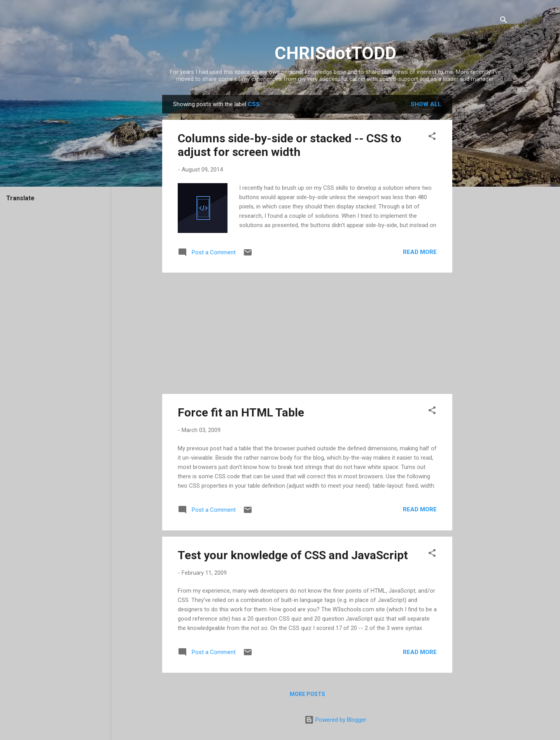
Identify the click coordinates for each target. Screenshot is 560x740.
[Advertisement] (483, 212)
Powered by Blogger (335, 720)
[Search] (504, 21)
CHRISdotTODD (335, 53)
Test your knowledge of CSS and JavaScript (293, 555)
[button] (432, 137)
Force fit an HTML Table (241, 412)
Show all (426, 104)
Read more (420, 252)
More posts (307, 694)
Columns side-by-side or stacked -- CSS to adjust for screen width (290, 145)
